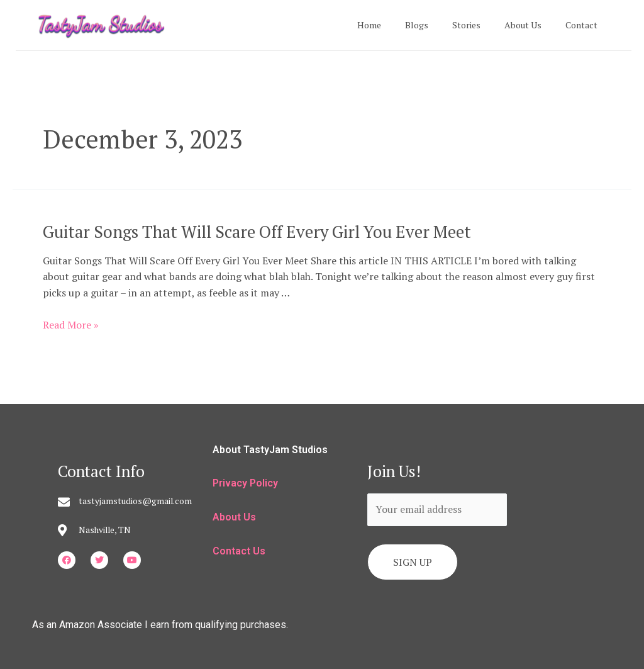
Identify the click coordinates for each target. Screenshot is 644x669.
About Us (532, 25)
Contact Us (239, 550)
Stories (482, 25)
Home (397, 25)
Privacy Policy (245, 483)
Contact (585, 25)
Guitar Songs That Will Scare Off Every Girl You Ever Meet (252, 231)
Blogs (439, 25)
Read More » (71, 324)
